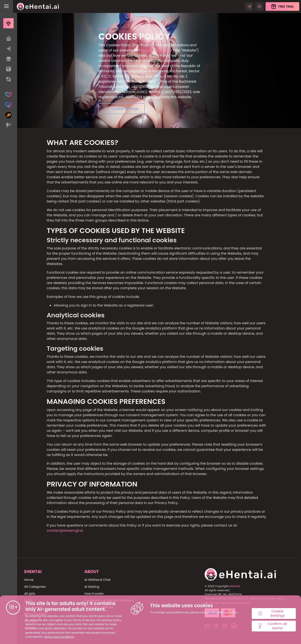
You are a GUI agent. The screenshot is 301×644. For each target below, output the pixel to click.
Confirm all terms (272, 626)
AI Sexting (92, 587)
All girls (30, 594)
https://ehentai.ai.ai (155, 50)
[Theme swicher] (259, 6)
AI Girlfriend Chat (97, 580)
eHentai (235, 586)
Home (102, 29)
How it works (94, 594)
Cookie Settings (271, 613)
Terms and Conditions (59, 637)
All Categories (35, 587)
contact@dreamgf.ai (65, 531)
